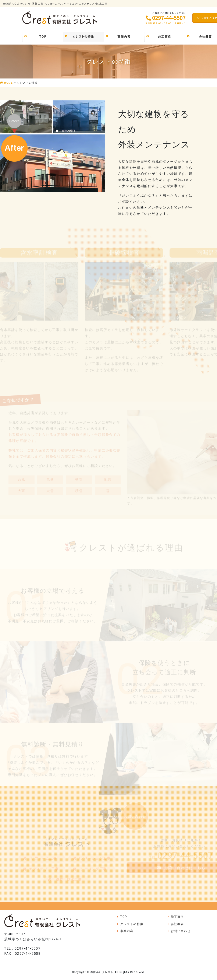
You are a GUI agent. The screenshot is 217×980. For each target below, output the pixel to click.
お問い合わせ (181, 931)
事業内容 (127, 931)
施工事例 (177, 917)
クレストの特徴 (132, 924)
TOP (124, 917)
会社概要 (177, 924)
